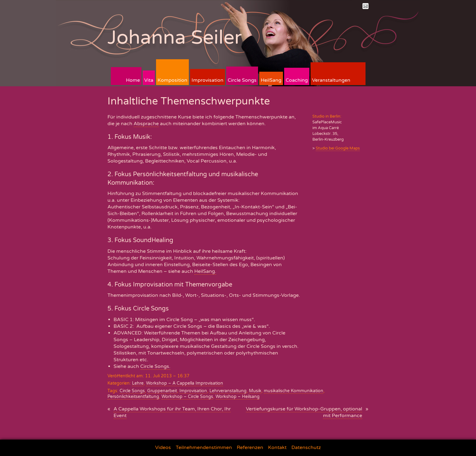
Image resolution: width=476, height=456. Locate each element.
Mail (365, 6)
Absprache (146, 124)
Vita (149, 80)
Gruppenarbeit (162, 391)
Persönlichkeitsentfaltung (133, 397)
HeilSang (271, 80)
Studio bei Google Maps (338, 148)
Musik (255, 391)
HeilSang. (205, 271)
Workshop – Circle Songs (187, 397)
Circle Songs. (155, 366)
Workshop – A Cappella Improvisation (185, 383)
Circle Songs (242, 80)
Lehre (138, 383)
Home (133, 80)
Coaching (297, 80)
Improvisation (207, 80)
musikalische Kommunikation (294, 391)
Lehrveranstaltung (228, 391)
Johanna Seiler (175, 38)
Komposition (172, 80)
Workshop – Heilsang (238, 397)
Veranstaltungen (331, 80)
